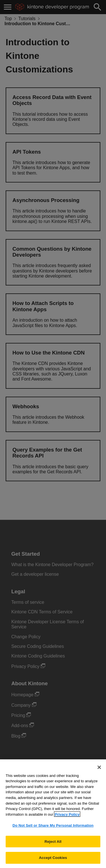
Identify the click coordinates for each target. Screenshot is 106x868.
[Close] (99, 771)
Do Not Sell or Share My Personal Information (53, 829)
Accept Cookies (53, 861)
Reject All (53, 845)
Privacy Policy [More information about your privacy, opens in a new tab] (67, 817)
